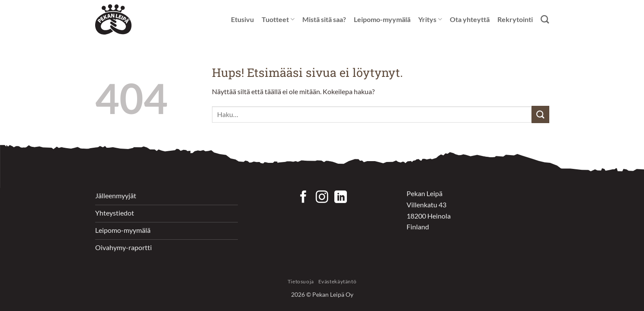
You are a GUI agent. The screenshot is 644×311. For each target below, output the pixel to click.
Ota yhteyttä (470, 19)
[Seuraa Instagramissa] (322, 198)
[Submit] (540, 114)
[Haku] (545, 19)
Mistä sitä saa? (324, 19)
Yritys (430, 19)
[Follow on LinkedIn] (341, 198)
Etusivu (242, 19)
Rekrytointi (515, 19)
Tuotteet (278, 19)
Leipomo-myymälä (382, 19)
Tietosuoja (301, 281)
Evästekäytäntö (338, 281)
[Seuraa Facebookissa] (303, 198)
